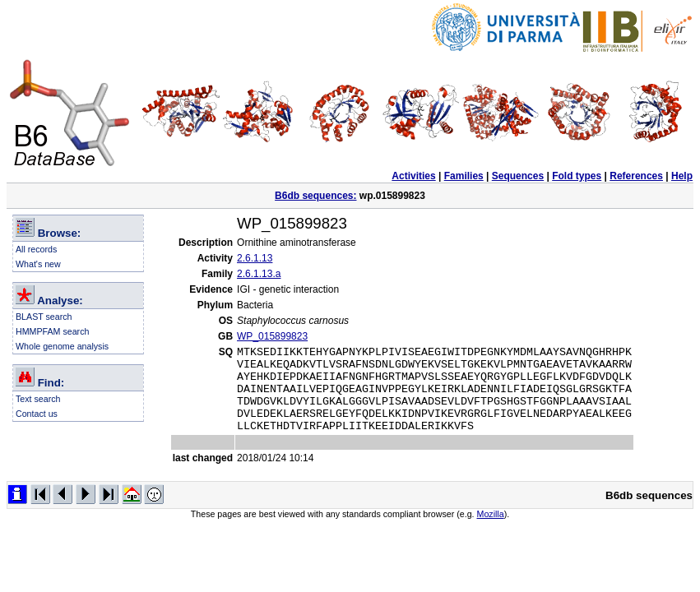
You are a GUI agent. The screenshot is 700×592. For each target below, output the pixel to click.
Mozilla (491, 531)
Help (682, 176)
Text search (38, 399)
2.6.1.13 (255, 258)
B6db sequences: (315, 196)
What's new (38, 264)
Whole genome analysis (62, 346)
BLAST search (44, 317)
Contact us (37, 414)
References (636, 176)
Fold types (577, 176)
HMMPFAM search (52, 331)
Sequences (518, 176)
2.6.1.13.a (259, 274)
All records (36, 249)
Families (464, 176)
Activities (413, 176)
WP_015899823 (272, 336)
